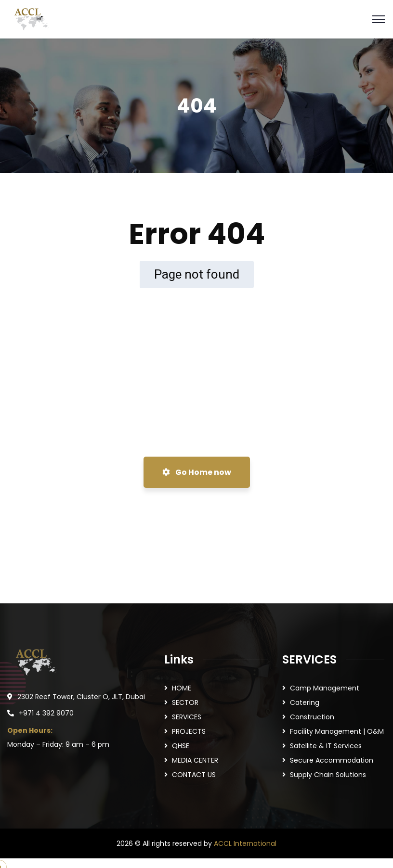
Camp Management (325, 688)
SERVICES (187, 717)
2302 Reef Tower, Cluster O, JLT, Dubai (81, 697)
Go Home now (197, 472)
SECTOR (185, 702)
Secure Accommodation (332, 760)
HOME (182, 688)
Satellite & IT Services (326, 746)
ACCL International (245, 843)
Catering (305, 702)
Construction (312, 717)
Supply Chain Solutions (328, 775)
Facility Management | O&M (337, 731)
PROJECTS (189, 731)
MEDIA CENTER (195, 760)
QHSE (181, 746)
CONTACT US (194, 775)
